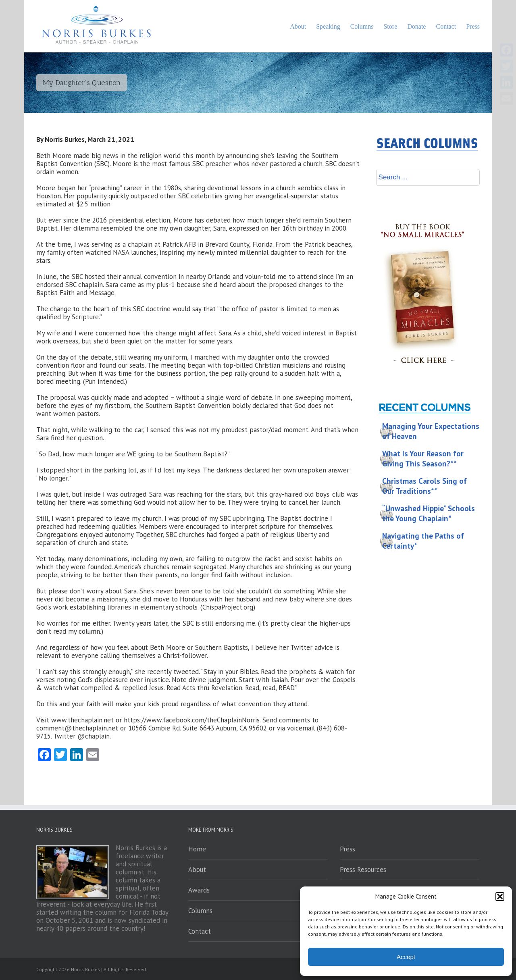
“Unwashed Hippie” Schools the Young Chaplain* (429, 513)
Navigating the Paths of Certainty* (423, 541)
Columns (200, 911)
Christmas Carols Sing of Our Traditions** (424, 486)
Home (197, 849)
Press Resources (363, 870)
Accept (406, 957)
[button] (500, 897)
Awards (199, 890)
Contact (200, 931)
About (197, 870)
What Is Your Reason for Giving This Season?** (423, 459)
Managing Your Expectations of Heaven (431, 431)
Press (347, 849)
